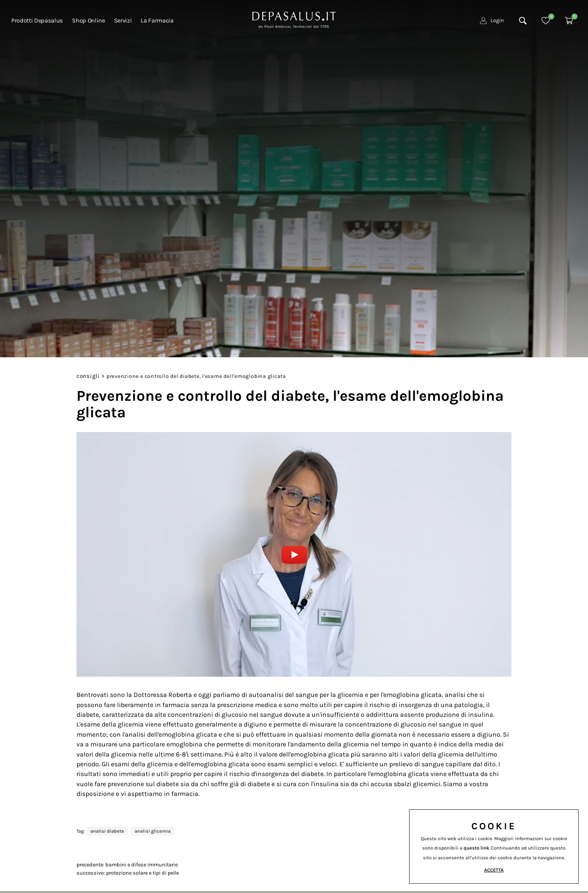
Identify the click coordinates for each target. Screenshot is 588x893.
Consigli (88, 376)
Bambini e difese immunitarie (142, 865)
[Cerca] (523, 23)
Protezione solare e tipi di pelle (142, 873)
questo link (476, 848)
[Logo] (294, 21)
